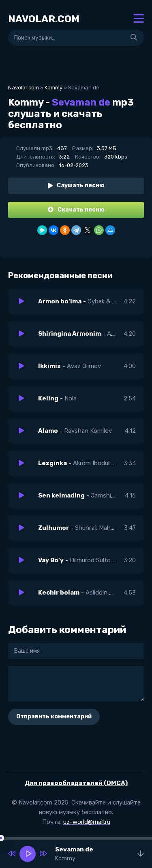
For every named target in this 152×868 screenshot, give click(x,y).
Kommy (54, 88)
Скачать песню (76, 210)
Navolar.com (24, 88)
